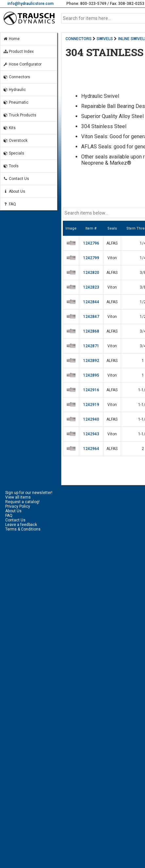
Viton (112, 258)
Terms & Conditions (23, 529)
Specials (14, 153)
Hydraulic (14, 90)
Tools (11, 166)
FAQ (9, 204)
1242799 (91, 258)
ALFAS (112, 243)
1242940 (91, 419)
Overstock (15, 141)
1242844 (91, 302)
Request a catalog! (22, 502)
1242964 (91, 449)
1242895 (91, 375)
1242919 (91, 405)
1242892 (91, 361)
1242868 (91, 331)
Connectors (17, 77)
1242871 (91, 346)
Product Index (18, 52)
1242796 (91, 243)
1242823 (91, 287)
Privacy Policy (18, 506)
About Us (14, 191)
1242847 (91, 317)
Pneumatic (16, 102)
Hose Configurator (22, 64)
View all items (18, 497)
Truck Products (20, 115)
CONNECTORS (79, 39)
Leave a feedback (21, 525)
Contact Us (16, 179)
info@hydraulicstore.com (31, 4)
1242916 (91, 390)
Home (11, 39)
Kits (9, 128)
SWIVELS (105, 39)
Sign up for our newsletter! (29, 493)
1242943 (91, 434)
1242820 (91, 273)
